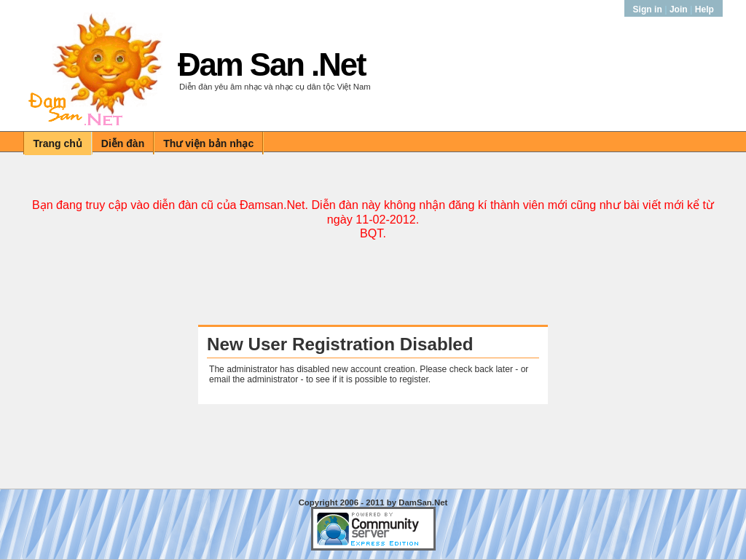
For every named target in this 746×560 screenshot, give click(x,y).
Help (704, 9)
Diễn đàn (123, 143)
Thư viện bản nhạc (208, 143)
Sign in (649, 9)
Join (679, 9)
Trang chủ (58, 143)
